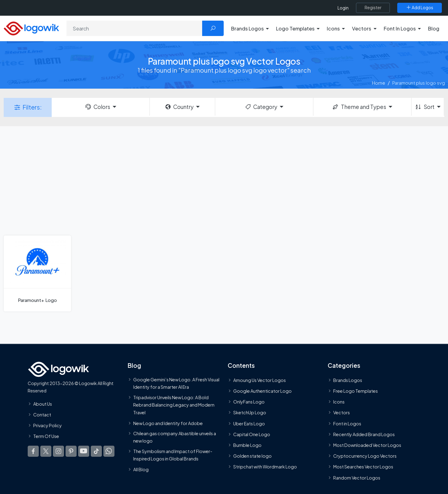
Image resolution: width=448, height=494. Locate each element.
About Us (43, 404)
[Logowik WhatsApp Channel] (109, 451)
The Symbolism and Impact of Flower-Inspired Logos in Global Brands (173, 455)
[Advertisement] (224, 180)
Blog (434, 28)
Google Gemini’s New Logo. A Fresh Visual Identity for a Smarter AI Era (176, 383)
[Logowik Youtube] (84, 451)
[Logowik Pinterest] (71, 451)
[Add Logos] (420, 8)
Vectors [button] (362, 28)
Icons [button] (333, 28)
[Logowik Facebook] (33, 451)
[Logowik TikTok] (96, 451)
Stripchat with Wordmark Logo (265, 467)
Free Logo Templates (356, 391)
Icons (339, 402)
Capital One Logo (252, 434)
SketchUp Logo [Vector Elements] (250, 412)
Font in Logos (347, 424)
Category (261, 107)
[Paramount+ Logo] (37, 273)
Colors (97, 107)
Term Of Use (46, 436)
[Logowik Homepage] (31, 28)
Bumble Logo (247, 445)
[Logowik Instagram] (58, 451)
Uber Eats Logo (249, 424)
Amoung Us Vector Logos (260, 380)
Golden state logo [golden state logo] (252, 456)
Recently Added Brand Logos (364, 434)
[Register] (373, 8)
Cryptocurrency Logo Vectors (365, 456)
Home (379, 83)
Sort (424, 107)
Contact (42, 415)
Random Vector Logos (357, 478)
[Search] (134, 28)
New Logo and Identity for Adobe (168, 423)
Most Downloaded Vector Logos (367, 445)
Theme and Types (359, 107)
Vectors (342, 412)
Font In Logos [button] (400, 28)
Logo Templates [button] (295, 28)
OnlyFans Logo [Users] (249, 402)
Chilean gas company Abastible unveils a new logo (175, 437)
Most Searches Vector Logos (363, 467)
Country (179, 107)
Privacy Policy (48, 425)
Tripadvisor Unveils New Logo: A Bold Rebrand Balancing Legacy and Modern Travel (174, 405)
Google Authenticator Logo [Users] (262, 391)
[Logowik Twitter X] (46, 451)
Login (343, 8)
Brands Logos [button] (247, 28)
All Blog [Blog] (141, 469)
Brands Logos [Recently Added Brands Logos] (348, 380)
